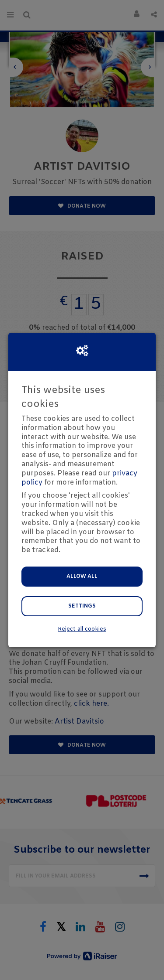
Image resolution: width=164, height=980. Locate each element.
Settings (82, 606)
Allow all (82, 577)
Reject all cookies (82, 629)
